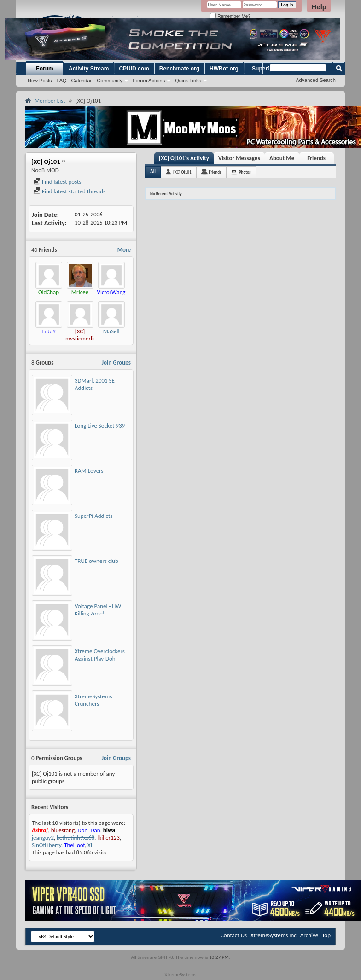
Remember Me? (230, 16)
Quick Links (188, 81)
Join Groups (116, 362)
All (153, 171)
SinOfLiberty (47, 845)
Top (326, 935)
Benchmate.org (179, 69)
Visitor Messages (239, 158)
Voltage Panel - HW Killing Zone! (98, 610)
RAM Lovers (89, 471)
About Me (282, 158)
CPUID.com (134, 69)
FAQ (62, 81)
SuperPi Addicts (93, 516)
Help (319, 7)
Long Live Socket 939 (100, 426)
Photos (245, 172)
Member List (50, 101)
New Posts (40, 81)
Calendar (82, 81)
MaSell (111, 331)
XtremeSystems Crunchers (93, 700)
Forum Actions (149, 81)
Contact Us (234, 935)
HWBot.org (224, 69)
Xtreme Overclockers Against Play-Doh (100, 655)
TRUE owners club (96, 561)
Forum (44, 69)
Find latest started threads (69, 191)
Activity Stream (89, 69)
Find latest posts (57, 182)
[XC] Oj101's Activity (184, 158)
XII (90, 845)
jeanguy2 (43, 838)
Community (110, 81)
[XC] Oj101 (182, 172)
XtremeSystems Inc (274, 935)
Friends (316, 158)
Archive (309, 935)
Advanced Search (316, 80)
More (124, 250)
